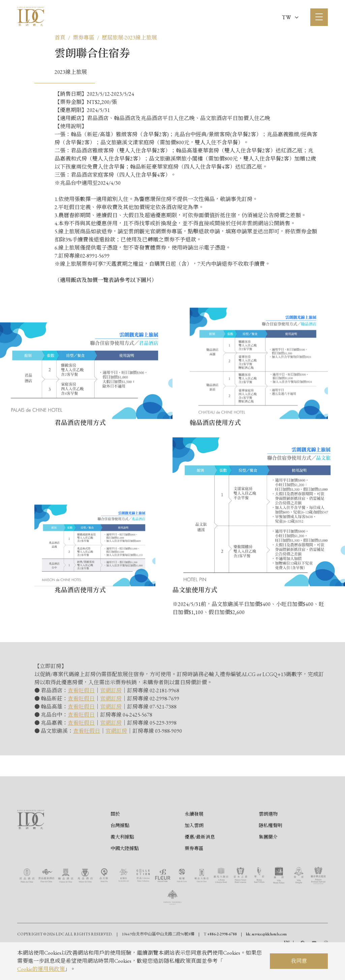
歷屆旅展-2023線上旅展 (129, 38)
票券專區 (84, 38)
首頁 (60, 38)
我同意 (299, 961)
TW (290, 17)
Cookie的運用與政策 (41, 969)
